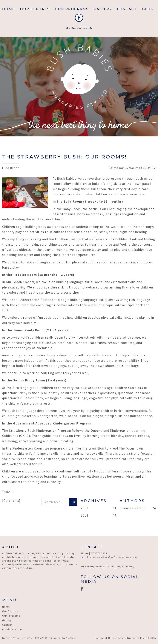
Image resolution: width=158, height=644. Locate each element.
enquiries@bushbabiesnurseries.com (114, 557)
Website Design (12, 638)
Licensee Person (133, 508)
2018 (84, 515)
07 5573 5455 (79, 28)
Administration (12, 629)
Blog (148, 9)
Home (8, 9)
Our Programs (72, 9)
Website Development (48, 638)
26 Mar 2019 (140, 168)
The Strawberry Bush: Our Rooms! (65, 157)
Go (73, 502)
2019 (84, 508)
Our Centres (10, 611)
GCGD (29, 638)
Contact (127, 9)
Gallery (103, 9)
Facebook (79, 18)
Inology (71, 638)
